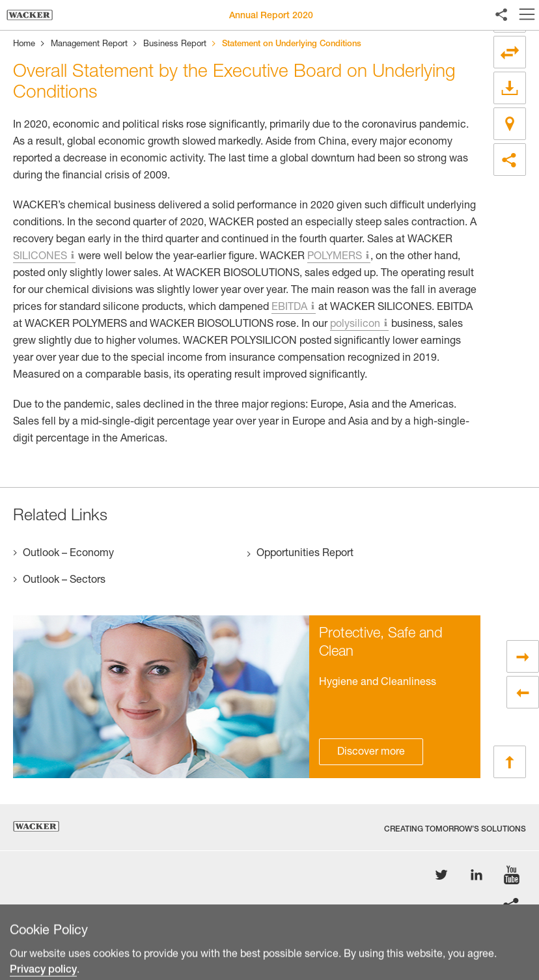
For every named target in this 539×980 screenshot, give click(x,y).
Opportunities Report (305, 554)
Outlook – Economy (68, 554)
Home (24, 45)
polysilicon (355, 325)
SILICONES (40, 257)
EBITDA (289, 308)
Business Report (175, 45)
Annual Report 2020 (271, 16)
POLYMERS (335, 257)
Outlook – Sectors (64, 581)
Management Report (89, 45)
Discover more (371, 753)
